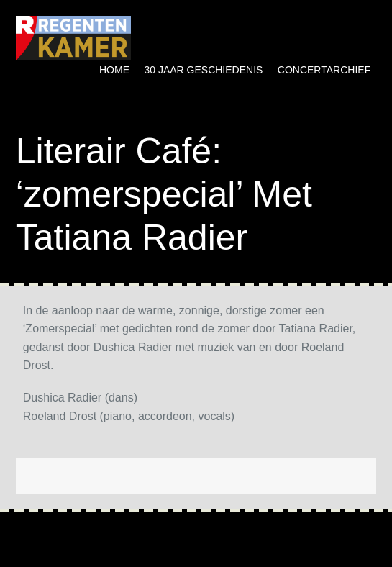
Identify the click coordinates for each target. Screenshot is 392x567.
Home (114, 70)
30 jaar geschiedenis (203, 70)
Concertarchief (324, 70)
